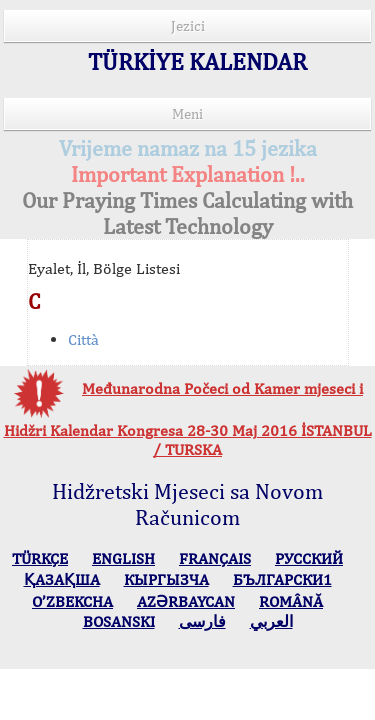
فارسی (202, 621)
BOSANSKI (119, 621)
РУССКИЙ (309, 558)
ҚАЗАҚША (62, 579)
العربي (271, 621)
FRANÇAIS (215, 558)
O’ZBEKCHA (72, 601)
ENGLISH (123, 558)
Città (83, 339)
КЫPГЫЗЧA (166, 579)
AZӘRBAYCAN (186, 601)
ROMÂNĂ (291, 601)
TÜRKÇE (40, 558)
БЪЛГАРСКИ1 (282, 579)
